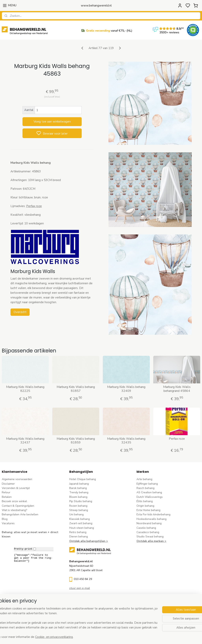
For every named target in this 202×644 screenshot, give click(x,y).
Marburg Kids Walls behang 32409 (126, 389)
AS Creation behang (149, 492)
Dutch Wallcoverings (150, 497)
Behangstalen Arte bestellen (20, 514)
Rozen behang (78, 506)
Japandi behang (79, 484)
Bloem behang (78, 497)
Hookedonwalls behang (151, 519)
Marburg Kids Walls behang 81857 (76, 389)
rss (126, 637)
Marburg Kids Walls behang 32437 (25, 441)
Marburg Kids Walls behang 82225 (25, 389)
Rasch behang (145, 488)
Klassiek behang (79, 519)
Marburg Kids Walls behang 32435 (126, 441)
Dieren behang (79, 537)
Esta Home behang (148, 510)
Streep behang (79, 510)
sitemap (119, 637)
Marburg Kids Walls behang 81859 (76, 441)
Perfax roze (177, 439)
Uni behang (76, 514)
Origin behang (145, 506)
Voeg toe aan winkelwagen (52, 122)
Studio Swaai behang (150, 537)
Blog (5, 519)
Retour (6, 492)
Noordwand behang (149, 523)
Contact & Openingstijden (18, 506)
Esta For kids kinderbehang (153, 514)
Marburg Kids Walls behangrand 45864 (177, 389)
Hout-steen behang (82, 528)
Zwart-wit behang (81, 523)
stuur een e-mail (80, 588)
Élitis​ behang (145, 501)
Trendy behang (79, 492)
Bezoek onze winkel (14, 501)
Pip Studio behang (81, 501)
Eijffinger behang (147, 484)
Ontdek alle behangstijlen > (89, 541)
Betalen (7, 497)
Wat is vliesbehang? (14, 510)
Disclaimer (8, 484)
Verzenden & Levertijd (16, 488)
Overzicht (20, 312)
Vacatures (8, 523)
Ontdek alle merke (149, 541)
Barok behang (78, 488)
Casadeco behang (148, 532)
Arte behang (144, 479)
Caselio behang (146, 528)
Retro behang (78, 532)
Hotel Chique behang (83, 479)
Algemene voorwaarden (17, 479)
